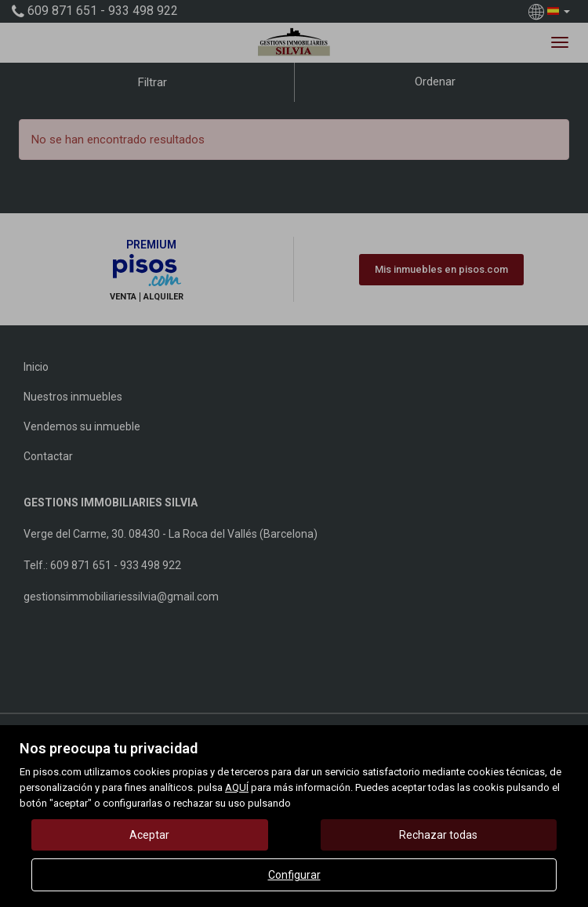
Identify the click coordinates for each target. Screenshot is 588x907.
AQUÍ (237, 787)
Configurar (294, 875)
